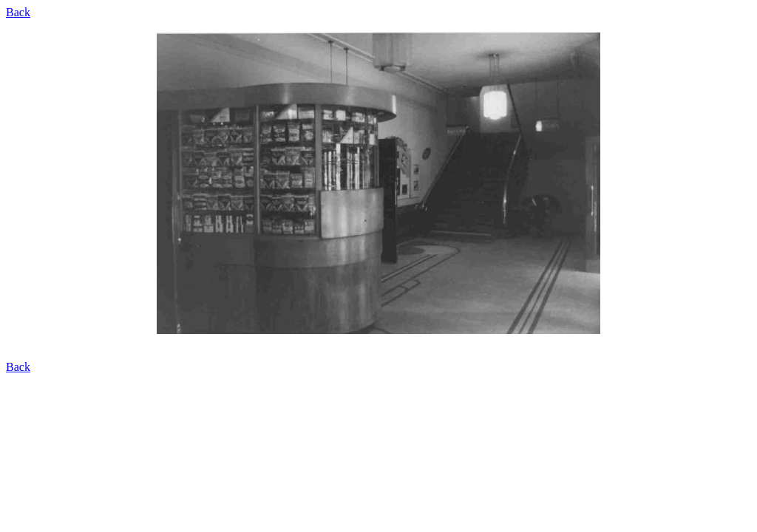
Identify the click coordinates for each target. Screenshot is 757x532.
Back (18, 12)
